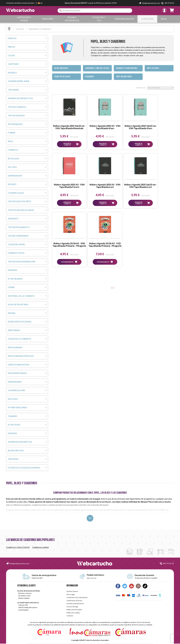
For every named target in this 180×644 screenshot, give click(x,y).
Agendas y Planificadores (127, 68)
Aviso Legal (71, 595)
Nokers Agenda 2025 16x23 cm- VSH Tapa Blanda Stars (128, 127)
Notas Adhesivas (61, 68)
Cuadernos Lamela (40, 548)
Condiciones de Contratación (77, 598)
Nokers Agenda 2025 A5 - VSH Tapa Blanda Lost (67, 186)
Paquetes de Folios (62, 77)
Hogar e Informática (73, 19)
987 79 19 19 (168, 564)
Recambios (90, 77)
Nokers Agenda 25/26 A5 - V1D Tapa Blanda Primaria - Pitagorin (159, 186)
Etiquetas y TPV (100, 19)
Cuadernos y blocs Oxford (18, 548)
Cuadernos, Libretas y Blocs (97, 68)
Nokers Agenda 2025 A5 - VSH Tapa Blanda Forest (159, 127)
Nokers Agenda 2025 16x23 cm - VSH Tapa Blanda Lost (98, 186)
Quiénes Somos (72, 592)
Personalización (125, 19)
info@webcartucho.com (19, 564)
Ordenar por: (141, 88)
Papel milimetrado (124, 77)
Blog (164, 19)
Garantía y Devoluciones (75, 604)
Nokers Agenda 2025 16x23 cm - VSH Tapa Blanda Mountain (67, 127)
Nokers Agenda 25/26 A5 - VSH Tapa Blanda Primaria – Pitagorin (128, 186)
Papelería (48, 19)
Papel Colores (153, 68)
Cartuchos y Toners (24, 19)
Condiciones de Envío (74, 601)
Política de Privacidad (74, 610)
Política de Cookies (73, 613)
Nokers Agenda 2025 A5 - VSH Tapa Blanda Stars (98, 127)
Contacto (70, 616)
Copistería (148, 19)
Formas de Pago (72, 607)
